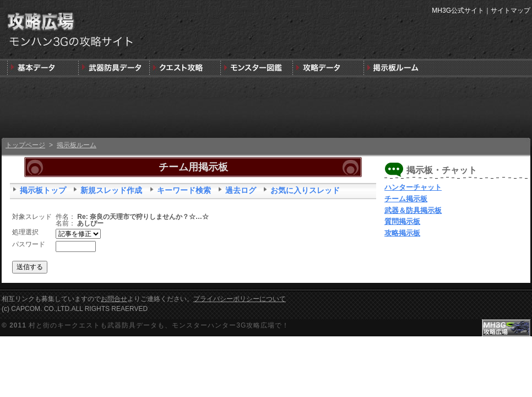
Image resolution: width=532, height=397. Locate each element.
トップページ (25, 145)
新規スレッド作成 (111, 190)
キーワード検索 (184, 190)
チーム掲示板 (406, 199)
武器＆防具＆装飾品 (114, 68)
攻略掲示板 (402, 233)
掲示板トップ (43, 190)
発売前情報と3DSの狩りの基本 (43, 68)
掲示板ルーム (77, 145)
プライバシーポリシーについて (240, 299)
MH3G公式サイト (458, 10)
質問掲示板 (402, 221)
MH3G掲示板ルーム (398, 68)
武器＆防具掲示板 (413, 210)
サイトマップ (511, 10)
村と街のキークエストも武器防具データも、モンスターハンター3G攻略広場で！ (159, 325)
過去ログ (241, 190)
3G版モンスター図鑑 (256, 68)
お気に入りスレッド (305, 190)
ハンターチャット (413, 187)
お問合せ (114, 299)
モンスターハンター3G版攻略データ (327, 68)
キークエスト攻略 (185, 68)
